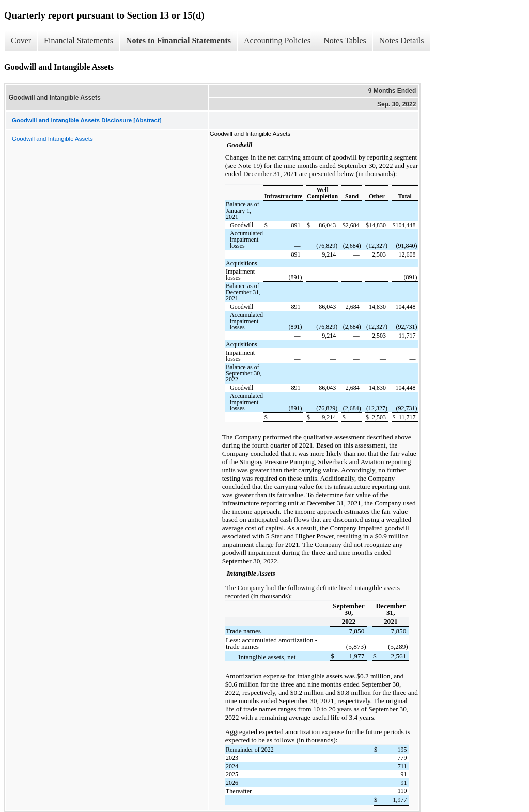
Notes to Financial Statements (178, 41)
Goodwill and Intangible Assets (52, 139)
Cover (21, 41)
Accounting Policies (277, 41)
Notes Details (402, 41)
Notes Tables (345, 41)
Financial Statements (79, 41)
